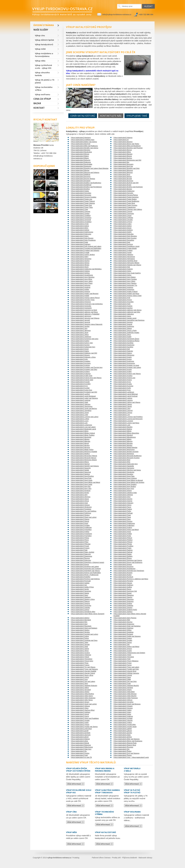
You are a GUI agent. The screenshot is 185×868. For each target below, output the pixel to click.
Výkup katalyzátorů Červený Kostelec (84, 197)
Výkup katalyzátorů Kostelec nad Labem (127, 367)
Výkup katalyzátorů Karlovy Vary (82, 343)
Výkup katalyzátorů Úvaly (122, 684)
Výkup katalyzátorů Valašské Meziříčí (126, 686)
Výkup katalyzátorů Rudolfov (81, 577)
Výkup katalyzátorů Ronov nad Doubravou (128, 562)
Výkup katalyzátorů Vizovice (123, 708)
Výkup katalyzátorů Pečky (122, 511)
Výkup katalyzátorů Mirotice (123, 445)
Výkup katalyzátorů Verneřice (123, 702)
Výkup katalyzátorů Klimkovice (124, 355)
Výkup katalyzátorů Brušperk (81, 181)
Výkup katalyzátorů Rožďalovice (124, 569)
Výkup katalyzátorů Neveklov (123, 474)
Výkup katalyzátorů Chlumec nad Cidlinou (128, 209)
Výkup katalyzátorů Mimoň (80, 443)
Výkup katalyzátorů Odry (79, 495)
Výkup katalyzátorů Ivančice (123, 308)
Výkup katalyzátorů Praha (122, 536)
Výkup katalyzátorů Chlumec (81, 212)
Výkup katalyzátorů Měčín (80, 431)
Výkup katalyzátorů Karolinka (123, 343)
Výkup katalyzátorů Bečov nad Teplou (126, 144)
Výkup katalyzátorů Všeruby (123, 720)
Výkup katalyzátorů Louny (80, 421)
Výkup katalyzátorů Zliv (79, 751)
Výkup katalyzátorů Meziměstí (81, 437)
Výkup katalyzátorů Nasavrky (81, 468)
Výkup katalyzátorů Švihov (80, 638)
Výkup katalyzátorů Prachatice (81, 536)
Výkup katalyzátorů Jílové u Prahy (125, 331)
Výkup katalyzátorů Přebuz (80, 538)
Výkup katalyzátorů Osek (79, 503)
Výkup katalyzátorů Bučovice (123, 181)
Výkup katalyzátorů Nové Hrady (82, 480)
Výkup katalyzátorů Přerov (80, 540)
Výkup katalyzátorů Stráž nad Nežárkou (127, 626)
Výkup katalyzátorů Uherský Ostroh (83, 673)
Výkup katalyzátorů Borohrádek (82, 164)
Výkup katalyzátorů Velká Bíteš (124, 692)
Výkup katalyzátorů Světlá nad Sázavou (127, 636)
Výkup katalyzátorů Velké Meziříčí (125, 696)
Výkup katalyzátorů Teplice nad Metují (126, 647)
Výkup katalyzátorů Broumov (81, 177)
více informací (74, 784)
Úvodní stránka (44, 25)
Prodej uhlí (116, 858)
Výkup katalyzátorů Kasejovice (124, 345)
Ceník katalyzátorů (83, 116)
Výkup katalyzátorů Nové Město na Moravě (128, 480)
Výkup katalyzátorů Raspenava (81, 556)
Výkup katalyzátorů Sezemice (81, 591)
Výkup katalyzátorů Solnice (80, 610)
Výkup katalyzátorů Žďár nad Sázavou (126, 739)
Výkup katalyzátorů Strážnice (123, 628)
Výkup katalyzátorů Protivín (80, 548)
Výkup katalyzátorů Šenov (122, 589)
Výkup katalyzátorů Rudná (122, 575)
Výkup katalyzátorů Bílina (122, 152)
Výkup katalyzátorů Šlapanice (124, 595)
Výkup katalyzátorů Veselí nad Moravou (127, 704)
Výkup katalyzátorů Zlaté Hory (81, 749)
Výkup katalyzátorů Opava (80, 499)
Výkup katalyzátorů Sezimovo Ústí (125, 591)
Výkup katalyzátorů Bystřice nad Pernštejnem (86, 187)
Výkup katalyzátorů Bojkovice (81, 162)
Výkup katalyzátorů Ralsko (122, 554)
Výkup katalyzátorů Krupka (123, 384)
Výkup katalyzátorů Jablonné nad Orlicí (127, 312)
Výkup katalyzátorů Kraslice (123, 376)
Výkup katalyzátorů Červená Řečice (126, 195)
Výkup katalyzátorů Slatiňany (81, 597)
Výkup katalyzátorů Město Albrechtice (126, 433)
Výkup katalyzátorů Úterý (79, 684)
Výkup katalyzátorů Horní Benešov (83, 277)
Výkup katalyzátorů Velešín (80, 692)
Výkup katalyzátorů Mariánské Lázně (83, 429)
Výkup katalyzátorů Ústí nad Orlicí (125, 681)
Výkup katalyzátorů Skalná (80, 593)
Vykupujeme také (137, 116)
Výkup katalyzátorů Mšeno (80, 462)
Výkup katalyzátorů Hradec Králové (125, 292)
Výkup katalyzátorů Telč (122, 645)
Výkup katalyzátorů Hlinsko (80, 265)
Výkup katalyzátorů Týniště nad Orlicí (126, 669)
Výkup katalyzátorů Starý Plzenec (125, 618)
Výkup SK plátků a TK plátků (45, 81)
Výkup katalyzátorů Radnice (123, 550)
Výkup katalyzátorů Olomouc (81, 497)
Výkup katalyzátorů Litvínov (123, 413)
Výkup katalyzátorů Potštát (123, 534)
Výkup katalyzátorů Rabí (79, 550)
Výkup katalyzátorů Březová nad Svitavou (85, 173)
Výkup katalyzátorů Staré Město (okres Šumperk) (88, 614)
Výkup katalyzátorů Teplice (80, 649)
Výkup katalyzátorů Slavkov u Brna (83, 599)
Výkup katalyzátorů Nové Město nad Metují (85, 482)
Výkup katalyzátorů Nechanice (124, 468)
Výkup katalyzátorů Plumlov (123, 521)
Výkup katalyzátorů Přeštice (123, 540)
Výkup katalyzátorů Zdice (79, 741)
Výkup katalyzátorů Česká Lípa (81, 199)
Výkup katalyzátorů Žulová (122, 755)
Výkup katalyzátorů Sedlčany (123, 585)
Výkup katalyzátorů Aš (121, 140)
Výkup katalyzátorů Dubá (79, 242)
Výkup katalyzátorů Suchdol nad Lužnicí (84, 634)
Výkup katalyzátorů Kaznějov (123, 347)
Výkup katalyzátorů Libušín (123, 406)
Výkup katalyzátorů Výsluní (80, 725)
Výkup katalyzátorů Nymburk (81, 491)
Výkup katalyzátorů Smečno (80, 604)
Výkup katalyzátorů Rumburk (123, 577)
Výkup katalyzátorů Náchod (80, 464)
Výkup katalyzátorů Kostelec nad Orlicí (84, 370)
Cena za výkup (42, 99)
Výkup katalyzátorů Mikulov (80, 439)
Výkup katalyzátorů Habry (80, 257)
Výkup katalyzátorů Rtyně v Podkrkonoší (85, 575)
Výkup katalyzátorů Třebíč (122, 655)
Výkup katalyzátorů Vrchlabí (123, 718)
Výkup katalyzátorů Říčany (123, 558)
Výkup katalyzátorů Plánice (80, 519)
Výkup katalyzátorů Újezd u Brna (82, 675)
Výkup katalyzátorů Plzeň (79, 523)
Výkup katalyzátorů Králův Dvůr (82, 376)
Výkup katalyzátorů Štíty (79, 622)
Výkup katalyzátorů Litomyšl (123, 411)
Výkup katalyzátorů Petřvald (123, 513)
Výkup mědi (40, 49)
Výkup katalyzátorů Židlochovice (82, 747)
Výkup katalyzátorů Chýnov (123, 222)
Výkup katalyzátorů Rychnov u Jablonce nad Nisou (131, 579)
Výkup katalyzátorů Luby (79, 423)
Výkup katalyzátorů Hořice (122, 275)
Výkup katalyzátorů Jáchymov (81, 316)
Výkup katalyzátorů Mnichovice (124, 450)
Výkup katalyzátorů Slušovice (123, 601)
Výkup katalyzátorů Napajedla (124, 466)
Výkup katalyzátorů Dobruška (123, 234)
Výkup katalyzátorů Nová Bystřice (82, 476)
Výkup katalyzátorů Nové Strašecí (125, 484)
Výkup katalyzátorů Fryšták (80, 253)
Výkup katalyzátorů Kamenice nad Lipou (85, 339)
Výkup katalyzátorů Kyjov (122, 390)
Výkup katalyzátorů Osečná (123, 501)
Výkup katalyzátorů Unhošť (123, 675)
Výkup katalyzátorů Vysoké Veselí (125, 727)
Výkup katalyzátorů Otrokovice (81, 507)
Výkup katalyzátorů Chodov (80, 214)
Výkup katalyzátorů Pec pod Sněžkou (84, 511)
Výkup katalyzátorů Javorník (80, 322)
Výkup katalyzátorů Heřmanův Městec (126, 263)
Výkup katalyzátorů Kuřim (122, 388)
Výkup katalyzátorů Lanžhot (80, 394)
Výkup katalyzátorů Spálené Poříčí (125, 610)
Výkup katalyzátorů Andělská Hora (83, 140)
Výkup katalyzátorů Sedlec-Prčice (82, 587)
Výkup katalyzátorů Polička (80, 532)
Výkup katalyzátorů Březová (123, 173)
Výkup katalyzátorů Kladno (80, 351)
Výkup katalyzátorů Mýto (122, 462)
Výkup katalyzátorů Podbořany (124, 526)
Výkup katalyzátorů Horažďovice (82, 275)
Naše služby (41, 30)
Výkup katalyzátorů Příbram (123, 542)
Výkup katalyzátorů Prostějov (123, 546)
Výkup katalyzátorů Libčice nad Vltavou (127, 402)
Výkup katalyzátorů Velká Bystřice (82, 694)
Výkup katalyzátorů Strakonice (124, 624)
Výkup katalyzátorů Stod (79, 624)
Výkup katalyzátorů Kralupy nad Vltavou (127, 374)
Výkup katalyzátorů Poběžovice (124, 523)
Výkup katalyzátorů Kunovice (123, 386)
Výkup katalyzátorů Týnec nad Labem (126, 667)
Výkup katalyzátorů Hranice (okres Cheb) (128, 296)
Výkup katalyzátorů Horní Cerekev (125, 279)
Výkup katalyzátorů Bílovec (80, 154)
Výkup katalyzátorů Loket (79, 415)
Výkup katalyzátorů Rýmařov (123, 581)
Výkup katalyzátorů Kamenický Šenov (126, 339)
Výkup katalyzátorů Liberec (123, 404)
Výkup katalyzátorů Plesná (80, 521)
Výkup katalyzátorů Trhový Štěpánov (126, 661)
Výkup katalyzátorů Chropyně (81, 220)
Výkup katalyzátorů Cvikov (122, 224)
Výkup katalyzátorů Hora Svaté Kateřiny (127, 273)
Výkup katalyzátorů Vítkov (80, 708)
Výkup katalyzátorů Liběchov (81, 404)
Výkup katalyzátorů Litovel (80, 413)
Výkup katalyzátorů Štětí (122, 620)
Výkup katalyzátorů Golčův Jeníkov (83, 255)
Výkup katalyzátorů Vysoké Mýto (125, 725)
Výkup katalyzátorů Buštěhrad (81, 185)
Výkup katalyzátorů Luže (122, 425)
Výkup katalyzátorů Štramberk (81, 626)
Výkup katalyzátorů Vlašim (122, 710)
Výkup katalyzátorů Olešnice (123, 495)
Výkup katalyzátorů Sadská (80, 583)
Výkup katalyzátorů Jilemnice (81, 331)
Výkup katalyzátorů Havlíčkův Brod (125, 261)
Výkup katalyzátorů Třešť (122, 659)
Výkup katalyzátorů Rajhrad (123, 552)
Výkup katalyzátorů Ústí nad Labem (83, 681)
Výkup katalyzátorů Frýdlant (123, 251)
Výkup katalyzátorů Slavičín (123, 597)
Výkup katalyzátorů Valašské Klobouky (84, 686)
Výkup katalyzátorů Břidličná (80, 175)
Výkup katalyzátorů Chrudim (123, 220)
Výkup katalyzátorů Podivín (123, 528)
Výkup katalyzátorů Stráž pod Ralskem (84, 628)
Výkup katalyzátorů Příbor (80, 542)
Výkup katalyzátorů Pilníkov (80, 515)
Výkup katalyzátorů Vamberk (123, 688)
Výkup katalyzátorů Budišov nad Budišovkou (86, 183)
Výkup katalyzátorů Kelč (122, 349)
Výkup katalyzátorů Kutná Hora (81, 390)
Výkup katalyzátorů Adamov (123, 138)
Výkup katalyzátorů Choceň (123, 212)
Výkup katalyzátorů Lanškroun (124, 392)
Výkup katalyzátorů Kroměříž (81, 384)
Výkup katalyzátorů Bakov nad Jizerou (84, 142)
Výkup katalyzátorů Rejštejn (123, 556)
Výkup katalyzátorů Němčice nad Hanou (127, 470)
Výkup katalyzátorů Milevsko (80, 441)
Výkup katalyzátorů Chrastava (81, 218)
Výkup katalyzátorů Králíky (122, 372)
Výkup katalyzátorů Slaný (79, 595)
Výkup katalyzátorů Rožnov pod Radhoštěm (86, 573)
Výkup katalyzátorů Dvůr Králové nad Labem (86, 246)
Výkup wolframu (43, 94)
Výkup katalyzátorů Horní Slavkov (125, 283)
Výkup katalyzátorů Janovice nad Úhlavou (85, 318)
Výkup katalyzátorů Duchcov (123, 244)
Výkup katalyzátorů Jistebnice (81, 337)
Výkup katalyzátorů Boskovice (81, 166)
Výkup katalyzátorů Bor (121, 162)
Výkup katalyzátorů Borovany (123, 164)
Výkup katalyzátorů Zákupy (123, 731)
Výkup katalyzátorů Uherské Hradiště (83, 671)
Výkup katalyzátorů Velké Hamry (82, 696)
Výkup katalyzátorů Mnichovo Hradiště (84, 452)
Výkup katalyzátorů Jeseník (123, 324)
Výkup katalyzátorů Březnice (123, 170)
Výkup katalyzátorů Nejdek (80, 470)
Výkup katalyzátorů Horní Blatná (124, 277)
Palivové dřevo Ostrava (101, 858)
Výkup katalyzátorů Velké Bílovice (125, 694)
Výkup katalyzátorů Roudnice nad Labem (85, 567)
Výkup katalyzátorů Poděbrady (81, 528)
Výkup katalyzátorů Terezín (123, 649)
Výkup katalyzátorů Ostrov (122, 505)
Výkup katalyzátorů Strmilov (80, 632)
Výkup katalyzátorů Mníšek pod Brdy (126, 452)
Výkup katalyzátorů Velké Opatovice (83, 698)
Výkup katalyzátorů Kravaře (80, 382)
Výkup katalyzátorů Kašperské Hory (83, 347)
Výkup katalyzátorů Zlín (121, 749)
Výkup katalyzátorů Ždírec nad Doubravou (128, 741)
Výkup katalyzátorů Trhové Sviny (82, 661)
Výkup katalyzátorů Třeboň (80, 657)
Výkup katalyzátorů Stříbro (122, 630)
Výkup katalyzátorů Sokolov (123, 608)
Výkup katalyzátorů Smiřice (123, 604)
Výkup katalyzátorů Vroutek (80, 720)
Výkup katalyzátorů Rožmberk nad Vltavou (85, 571)
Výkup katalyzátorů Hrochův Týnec (83, 300)
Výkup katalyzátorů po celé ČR (81, 757)
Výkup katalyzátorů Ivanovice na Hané (84, 310)
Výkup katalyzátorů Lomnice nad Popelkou (128, 417)
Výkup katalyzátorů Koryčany (81, 363)
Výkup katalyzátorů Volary (122, 712)
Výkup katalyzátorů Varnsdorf (81, 690)
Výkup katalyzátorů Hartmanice (124, 259)
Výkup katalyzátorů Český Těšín (82, 207)
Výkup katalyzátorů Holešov (80, 271)
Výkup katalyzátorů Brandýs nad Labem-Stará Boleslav (90, 168)
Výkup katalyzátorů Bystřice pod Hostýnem (128, 187)
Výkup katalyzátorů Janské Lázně (125, 318)
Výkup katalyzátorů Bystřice (80, 189)
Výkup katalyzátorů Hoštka (80, 290)
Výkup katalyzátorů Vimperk (123, 706)
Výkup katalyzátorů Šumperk (123, 634)
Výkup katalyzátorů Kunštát (80, 388)
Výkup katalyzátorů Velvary (80, 702)
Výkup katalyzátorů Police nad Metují (126, 530)
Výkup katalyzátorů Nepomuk (81, 472)
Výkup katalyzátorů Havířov (80, 261)
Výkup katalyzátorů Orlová (80, 501)
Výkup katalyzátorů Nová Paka (124, 476)
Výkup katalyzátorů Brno (122, 175)
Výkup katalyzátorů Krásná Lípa (124, 378)
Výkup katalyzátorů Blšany (80, 158)
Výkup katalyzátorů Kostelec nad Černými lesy (87, 367)
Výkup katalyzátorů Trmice (122, 663)
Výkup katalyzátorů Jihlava (123, 328)
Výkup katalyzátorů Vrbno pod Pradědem (85, 718)
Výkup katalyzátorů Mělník (122, 431)
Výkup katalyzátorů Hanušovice (124, 257)
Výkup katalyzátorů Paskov (123, 509)
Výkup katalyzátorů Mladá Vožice (82, 450)
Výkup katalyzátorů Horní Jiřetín (124, 281)
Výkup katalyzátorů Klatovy (123, 353)
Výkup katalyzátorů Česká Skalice (125, 199)
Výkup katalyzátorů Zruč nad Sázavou (126, 753)
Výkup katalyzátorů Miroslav (123, 443)
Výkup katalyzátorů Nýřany (123, 491)
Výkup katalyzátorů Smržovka (81, 606)
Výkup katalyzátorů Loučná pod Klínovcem (128, 419)
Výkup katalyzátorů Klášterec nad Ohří (84, 353)
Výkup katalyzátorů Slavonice (124, 599)
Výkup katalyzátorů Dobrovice (81, 234)
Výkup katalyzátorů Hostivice (123, 287)
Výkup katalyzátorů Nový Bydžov (125, 487)
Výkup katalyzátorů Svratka (123, 640)
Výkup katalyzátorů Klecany (80, 355)
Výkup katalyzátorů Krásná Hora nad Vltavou (86, 378)
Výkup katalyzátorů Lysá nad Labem (83, 427)
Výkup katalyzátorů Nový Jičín (81, 489)
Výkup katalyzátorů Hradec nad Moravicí (85, 294)
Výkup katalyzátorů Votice (122, 714)
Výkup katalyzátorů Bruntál (123, 179)
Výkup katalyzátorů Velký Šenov (82, 700)
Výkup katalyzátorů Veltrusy (123, 700)
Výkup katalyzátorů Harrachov (81, 259)
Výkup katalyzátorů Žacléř (80, 731)
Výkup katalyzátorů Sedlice (123, 587)
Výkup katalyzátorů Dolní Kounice (125, 238)
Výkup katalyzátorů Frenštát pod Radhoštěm (86, 248)
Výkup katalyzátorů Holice (122, 271)
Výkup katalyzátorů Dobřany (123, 230)
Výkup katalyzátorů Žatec (122, 735)
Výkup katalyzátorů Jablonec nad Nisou (84, 312)
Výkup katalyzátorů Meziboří (123, 435)
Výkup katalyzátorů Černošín (123, 193)
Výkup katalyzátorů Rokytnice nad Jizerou (128, 560)
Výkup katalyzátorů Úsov (79, 679)
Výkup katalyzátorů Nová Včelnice (125, 478)
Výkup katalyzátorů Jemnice (123, 322)
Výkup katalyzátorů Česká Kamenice (126, 197)
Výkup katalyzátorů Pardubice (81, 509)
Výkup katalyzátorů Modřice (80, 454)
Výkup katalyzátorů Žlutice (122, 751)
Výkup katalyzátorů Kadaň (122, 337)
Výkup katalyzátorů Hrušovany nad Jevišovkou (87, 304)
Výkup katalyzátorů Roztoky (123, 573)
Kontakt (39, 108)
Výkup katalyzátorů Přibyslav (81, 544)
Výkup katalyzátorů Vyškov (123, 723)
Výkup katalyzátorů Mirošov (80, 445)
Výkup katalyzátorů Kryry (79, 386)
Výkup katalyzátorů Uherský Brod (125, 671)
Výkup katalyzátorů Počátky (80, 526)
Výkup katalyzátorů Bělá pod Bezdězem (127, 146)
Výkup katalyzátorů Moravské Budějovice (128, 456)
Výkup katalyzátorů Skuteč (122, 593)
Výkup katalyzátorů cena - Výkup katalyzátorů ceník (131, 757)
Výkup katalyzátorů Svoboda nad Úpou (84, 640)
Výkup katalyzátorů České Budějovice (126, 201)
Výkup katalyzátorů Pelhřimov (81, 513)
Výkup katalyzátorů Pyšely (122, 548)
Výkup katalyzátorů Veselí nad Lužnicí (84, 704)
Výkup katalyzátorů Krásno (123, 380)
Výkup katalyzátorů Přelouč (123, 538)
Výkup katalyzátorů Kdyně (80, 349)
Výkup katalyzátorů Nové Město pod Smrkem (129, 482)
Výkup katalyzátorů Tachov (123, 643)
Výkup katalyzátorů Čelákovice (124, 191)
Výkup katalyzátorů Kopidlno (80, 361)
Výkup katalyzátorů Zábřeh (123, 729)
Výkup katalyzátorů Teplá (79, 647)
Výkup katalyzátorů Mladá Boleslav (125, 448)
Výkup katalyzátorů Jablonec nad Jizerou (127, 310)
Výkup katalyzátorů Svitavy (123, 638)
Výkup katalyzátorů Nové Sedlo (82, 484)
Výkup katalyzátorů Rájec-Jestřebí (82, 552)
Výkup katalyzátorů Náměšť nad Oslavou (85, 466)
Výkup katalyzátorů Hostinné (81, 287)
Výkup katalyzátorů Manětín (123, 427)
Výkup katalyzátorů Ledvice (123, 398)
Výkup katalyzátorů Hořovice (81, 285)
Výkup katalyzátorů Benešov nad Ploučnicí (128, 148)
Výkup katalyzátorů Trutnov (80, 665)
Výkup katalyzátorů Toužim (123, 651)
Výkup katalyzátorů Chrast (122, 216)
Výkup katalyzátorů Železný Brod (125, 745)
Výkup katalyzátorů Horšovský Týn (125, 285)
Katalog (76, 858)
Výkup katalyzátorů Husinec (123, 306)
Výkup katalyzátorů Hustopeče (81, 308)
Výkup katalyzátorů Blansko (123, 154)
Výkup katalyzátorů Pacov (122, 507)
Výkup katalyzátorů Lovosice (123, 421)
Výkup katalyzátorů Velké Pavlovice (126, 698)
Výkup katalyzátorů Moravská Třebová (84, 456)
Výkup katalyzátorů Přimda (123, 544)
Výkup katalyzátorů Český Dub (81, 205)
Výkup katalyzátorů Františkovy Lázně (126, 246)
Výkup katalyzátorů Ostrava (80, 505)
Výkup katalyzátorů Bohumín (81, 160)
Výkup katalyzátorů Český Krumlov (125, 205)
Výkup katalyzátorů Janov (122, 316)
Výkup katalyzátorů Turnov (122, 665)
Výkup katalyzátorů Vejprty (122, 690)
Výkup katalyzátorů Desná (122, 228)
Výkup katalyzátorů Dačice (80, 226)
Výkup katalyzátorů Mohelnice (124, 454)
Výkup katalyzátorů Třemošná (124, 657)
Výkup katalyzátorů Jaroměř (80, 320)
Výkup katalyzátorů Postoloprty (81, 534)
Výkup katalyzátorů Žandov (123, 733)
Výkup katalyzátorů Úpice (122, 677)
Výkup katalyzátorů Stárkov (80, 618)
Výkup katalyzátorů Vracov (80, 716)
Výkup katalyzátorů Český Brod (124, 203)
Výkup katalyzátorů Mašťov (123, 429)
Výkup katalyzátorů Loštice (80, 419)
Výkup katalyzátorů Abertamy (81, 138)
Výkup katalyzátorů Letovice (123, 400)
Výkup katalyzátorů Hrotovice (81, 302)
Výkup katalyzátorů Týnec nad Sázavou (84, 669)
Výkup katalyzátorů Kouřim (123, 370)
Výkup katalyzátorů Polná (122, 532)
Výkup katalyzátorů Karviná (80, 345)
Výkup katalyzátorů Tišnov (80, 651)
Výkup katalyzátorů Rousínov (123, 567)
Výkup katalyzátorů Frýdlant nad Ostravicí (85, 251)
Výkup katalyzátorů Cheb (79, 209)
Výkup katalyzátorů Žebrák (80, 743)
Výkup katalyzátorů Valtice (80, 688)
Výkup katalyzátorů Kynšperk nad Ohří (84, 392)
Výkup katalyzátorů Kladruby (123, 351)
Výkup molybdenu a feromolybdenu (44, 55)
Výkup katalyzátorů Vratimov (123, 716)
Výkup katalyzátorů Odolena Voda (125, 493)
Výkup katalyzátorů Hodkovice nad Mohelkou (86, 269)
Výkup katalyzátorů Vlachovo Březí (83, 710)
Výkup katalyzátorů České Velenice (83, 203)
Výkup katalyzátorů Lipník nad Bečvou (84, 409)
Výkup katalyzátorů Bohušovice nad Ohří (127, 160)
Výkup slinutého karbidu (42, 74)
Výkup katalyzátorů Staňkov (123, 612)
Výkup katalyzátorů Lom (122, 415)
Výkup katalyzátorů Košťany (80, 365)
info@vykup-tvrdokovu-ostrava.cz (117, 14)
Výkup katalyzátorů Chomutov (124, 214)
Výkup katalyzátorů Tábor (80, 643)
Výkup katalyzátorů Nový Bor (81, 487)
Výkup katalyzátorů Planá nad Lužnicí (84, 517)
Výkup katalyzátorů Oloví (122, 497)
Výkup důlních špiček (44, 40)
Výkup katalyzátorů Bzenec (123, 189)
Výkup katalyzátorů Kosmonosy (124, 363)
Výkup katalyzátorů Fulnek (122, 253)
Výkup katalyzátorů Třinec (80, 663)
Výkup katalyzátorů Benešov (80, 150)
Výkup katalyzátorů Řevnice (80, 558)
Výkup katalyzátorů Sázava (123, 583)
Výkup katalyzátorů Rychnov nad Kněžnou (85, 579)
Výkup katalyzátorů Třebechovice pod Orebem (129, 653)
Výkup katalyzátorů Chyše (80, 224)
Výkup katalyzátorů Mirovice (80, 448)
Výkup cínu (40, 35)
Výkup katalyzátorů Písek (122, 515)
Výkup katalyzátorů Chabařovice (124, 207)
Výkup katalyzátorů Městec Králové (83, 433)
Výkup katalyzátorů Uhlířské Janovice (126, 673)
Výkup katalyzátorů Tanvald (80, 645)
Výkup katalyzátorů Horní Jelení (82, 281)
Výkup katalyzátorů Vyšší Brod (81, 729)
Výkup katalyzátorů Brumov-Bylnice (83, 179)
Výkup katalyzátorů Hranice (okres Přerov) (85, 298)
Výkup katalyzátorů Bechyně (80, 144)
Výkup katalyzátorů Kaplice (80, 341)
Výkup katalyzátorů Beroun (123, 150)
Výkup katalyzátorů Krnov (122, 382)
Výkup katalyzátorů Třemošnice (82, 659)
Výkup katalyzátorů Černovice (81, 195)
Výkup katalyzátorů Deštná (80, 230)
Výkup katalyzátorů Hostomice (124, 290)
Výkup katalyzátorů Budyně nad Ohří (126, 183)
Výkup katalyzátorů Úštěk (122, 679)
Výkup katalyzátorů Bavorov (123, 142)
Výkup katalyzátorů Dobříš (122, 232)
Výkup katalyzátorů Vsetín (80, 723)
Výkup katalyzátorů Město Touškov (83, 435)
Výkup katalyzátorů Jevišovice (124, 326)
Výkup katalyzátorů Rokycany (81, 560)
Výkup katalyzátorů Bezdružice (81, 152)
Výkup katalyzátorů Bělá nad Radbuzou (84, 146)
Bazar (37, 103)
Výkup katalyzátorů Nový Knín (124, 489)
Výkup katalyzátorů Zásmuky (81, 735)
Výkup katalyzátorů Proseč (80, 546)
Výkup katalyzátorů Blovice (123, 156)
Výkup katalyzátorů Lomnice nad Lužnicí (85, 417)
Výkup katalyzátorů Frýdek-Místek (125, 248)
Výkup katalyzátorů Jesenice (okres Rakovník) (87, 324)
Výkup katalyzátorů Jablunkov (124, 314)
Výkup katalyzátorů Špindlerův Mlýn (83, 612)
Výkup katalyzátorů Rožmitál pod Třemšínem (129, 571)
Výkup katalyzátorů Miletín (122, 439)
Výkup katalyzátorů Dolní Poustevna (83, 240)
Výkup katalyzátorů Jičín (79, 328)
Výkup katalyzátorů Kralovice (81, 374)
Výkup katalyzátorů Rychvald (81, 581)
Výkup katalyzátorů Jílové (80, 333)
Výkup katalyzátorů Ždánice (80, 739)
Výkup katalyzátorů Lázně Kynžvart (125, 396)
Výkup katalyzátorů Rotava (123, 565)
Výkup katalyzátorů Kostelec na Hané (126, 365)
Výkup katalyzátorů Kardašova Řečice (126, 341)
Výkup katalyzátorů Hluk (122, 267)
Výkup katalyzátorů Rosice (80, 565)
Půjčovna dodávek (130, 858)
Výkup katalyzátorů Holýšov (80, 273)
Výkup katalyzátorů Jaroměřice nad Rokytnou (129, 320)
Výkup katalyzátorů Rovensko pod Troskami (86, 569)
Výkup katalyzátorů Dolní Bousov (82, 238)
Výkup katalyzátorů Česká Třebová (83, 201)
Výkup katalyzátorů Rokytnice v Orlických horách (87, 562)
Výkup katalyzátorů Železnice (81, 745)
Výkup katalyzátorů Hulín (122, 304)
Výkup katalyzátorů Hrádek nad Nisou (126, 294)
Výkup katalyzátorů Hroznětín (124, 302)
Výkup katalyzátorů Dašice (122, 226)
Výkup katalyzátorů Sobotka (80, 608)
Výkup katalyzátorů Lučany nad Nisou (126, 423)
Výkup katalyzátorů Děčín (80, 228)
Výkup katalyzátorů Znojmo (80, 753)
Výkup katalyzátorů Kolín (79, 359)
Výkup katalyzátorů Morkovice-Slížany (84, 460)
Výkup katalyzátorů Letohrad (81, 400)
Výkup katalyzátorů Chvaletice (81, 222)
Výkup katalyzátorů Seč (79, 585)
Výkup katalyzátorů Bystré (122, 185)
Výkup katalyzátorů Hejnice (80, 263)
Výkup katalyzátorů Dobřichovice (82, 232)
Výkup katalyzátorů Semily (80, 589)
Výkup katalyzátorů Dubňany (81, 244)
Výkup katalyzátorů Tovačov (80, 653)
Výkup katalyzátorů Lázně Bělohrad (126, 394)
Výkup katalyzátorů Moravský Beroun (84, 458)
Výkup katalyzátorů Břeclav (80, 170)
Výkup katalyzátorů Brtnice (123, 177)
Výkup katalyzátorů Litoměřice (81, 411)
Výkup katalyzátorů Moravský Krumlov (126, 458)
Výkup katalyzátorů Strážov (80, 630)
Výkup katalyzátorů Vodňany (80, 712)
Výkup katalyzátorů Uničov (80, 677)
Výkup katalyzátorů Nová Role (81, 478)
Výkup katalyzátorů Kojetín (123, 357)
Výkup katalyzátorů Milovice (123, 441)
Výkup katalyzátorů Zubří (79, 755)
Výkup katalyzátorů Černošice (81, 193)
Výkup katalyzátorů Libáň (79, 402)
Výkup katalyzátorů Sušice (80, 636)
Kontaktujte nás (111, 116)
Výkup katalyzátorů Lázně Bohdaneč (83, 396)
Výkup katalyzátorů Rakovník (81, 554)
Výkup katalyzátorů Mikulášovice (125, 437)
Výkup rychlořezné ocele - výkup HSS (43, 67)
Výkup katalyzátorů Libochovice (82, 406)
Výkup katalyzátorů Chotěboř (81, 216)
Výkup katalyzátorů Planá (122, 517)
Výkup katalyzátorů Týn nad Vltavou (83, 667)
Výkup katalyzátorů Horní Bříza (81, 279)
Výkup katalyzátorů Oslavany (123, 503)
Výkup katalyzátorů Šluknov (80, 601)
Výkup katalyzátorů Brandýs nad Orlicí (126, 168)
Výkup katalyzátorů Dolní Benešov (125, 236)
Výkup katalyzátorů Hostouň (80, 292)
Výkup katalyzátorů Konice (122, 359)
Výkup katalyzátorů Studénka (123, 632)
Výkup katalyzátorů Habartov (123, 255)
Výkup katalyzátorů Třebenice (81, 655)
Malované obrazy (145, 858)
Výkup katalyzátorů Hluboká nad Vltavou (127, 265)
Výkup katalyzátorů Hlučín (80, 267)
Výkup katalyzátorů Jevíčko (80, 326)
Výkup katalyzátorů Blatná (80, 156)
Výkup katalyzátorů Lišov (122, 409)
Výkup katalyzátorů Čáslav (80, 191)
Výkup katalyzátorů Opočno (123, 499)
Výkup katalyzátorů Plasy (122, 519)
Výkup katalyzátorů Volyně (80, 714)
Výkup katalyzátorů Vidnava (80, 706)
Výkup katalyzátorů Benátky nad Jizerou (84, 148)
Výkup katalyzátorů (44, 44)
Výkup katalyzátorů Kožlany (80, 372)
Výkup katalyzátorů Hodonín (123, 269)
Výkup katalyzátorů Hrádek (80, 296)
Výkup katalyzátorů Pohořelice (81, 530)
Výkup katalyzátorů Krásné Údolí (82, 380)
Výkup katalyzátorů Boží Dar (123, 166)
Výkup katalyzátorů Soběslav (123, 606)
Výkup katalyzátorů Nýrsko (80, 493)
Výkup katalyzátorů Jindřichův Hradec (126, 333)
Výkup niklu (40, 61)
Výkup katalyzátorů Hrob (122, 298)
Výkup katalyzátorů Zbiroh (80, 737)
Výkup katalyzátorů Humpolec (81, 306)
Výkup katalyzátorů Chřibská (123, 218)
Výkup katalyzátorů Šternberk (81, 620)
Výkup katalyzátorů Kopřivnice (124, 361)
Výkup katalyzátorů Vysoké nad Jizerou (84, 727)
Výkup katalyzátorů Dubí (122, 242)
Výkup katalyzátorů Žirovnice (123, 747)
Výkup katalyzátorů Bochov (123, 158)
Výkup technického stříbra (44, 89)
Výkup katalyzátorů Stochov (123, 622)
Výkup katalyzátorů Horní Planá (82, 283)
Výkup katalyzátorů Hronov (123, 300)
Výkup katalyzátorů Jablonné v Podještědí (85, 314)
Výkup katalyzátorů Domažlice (124, 240)
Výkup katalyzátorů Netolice (80, 474)
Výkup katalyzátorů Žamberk (81, 733)
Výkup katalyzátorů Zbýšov (123, 737)
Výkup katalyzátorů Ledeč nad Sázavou (84, 398)
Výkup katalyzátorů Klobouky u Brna (83, 357)
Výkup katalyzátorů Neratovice (124, 472)
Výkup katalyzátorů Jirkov (122, 335)
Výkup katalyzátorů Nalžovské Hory (126, 464)
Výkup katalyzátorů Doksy (80, 236)
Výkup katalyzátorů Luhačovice (81, 425)
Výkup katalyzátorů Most (122, 460)
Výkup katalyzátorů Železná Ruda (125, 743)
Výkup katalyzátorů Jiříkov (80, 335)
